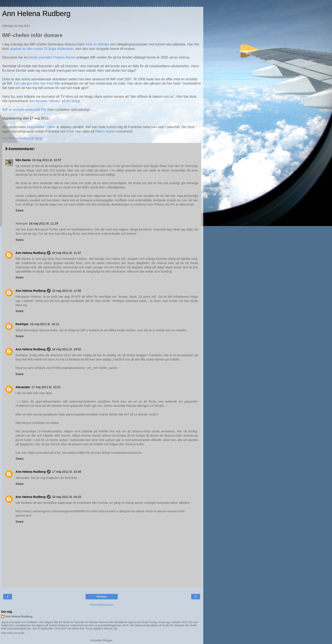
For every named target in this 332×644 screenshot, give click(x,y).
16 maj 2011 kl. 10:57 (47, 160)
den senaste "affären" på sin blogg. (55, 101)
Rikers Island (104, 131)
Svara (19, 210)
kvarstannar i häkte (41, 127)
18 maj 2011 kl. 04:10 (66, 497)
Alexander (23, 387)
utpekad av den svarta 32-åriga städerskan (41, 49)
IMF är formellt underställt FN (24, 110)
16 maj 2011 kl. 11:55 (66, 291)
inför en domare (98, 44)
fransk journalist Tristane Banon (53, 57)
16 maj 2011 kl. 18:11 (45, 324)
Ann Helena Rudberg (36, 14)
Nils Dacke (23, 160)
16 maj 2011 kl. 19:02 (66, 349)
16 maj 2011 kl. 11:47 (66, 253)
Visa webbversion (102, 605)
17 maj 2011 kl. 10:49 (66, 472)
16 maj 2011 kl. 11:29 (44, 223)
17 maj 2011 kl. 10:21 (46, 387)
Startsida (102, 597)
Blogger (108, 640)
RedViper (22, 324)
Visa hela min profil (13, 633)
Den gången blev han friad (34, 83)
